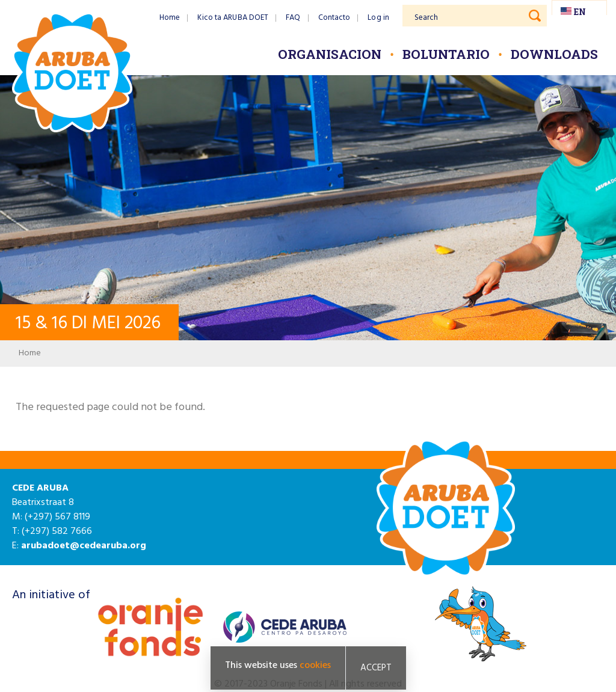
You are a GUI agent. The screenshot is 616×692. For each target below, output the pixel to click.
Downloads (554, 54)
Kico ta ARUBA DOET (233, 18)
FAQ (293, 18)
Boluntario (446, 54)
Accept (376, 668)
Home (170, 18)
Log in (378, 18)
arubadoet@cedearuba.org (84, 546)
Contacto (334, 18)
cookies (315, 666)
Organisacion (330, 54)
